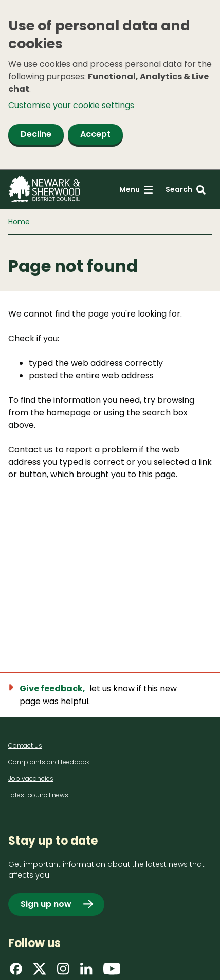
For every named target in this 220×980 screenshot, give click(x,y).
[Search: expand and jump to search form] (186, 190)
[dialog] (110, 85)
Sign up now (46, 904)
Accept (95, 134)
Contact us (25, 746)
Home (19, 222)
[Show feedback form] (110, 695)
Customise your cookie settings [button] (71, 105)
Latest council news (38, 795)
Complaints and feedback (49, 762)
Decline (36, 134)
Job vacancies (31, 778)
